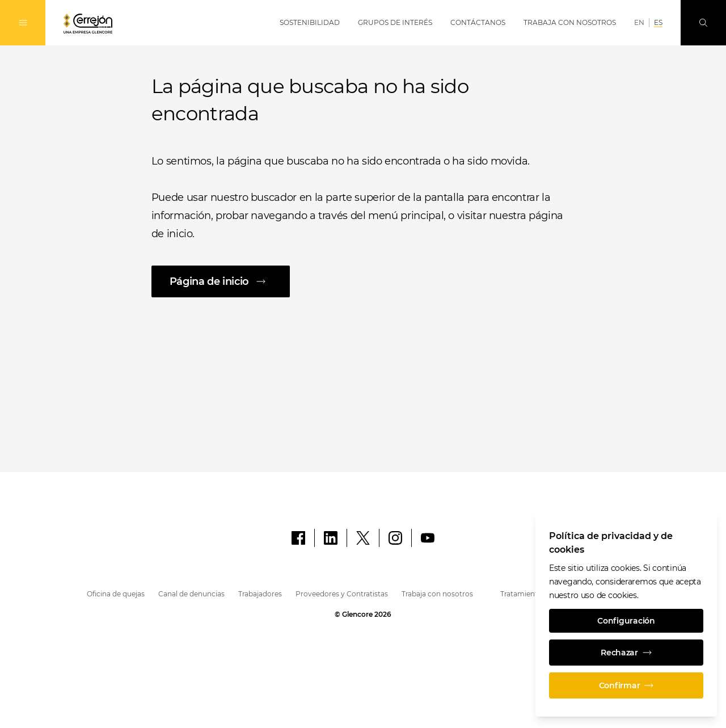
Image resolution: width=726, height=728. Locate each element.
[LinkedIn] (331, 538)
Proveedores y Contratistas (342, 594)
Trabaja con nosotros (437, 594)
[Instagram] (395, 538)
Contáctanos (478, 22)
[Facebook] (298, 538)
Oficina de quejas (116, 594)
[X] (363, 538)
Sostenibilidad (310, 22)
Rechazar (626, 653)
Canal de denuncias (191, 594)
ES (658, 22)
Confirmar (626, 685)
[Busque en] (703, 23)
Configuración (626, 621)
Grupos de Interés (395, 22)
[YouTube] (428, 538)
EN (639, 22)
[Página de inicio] (363, 281)
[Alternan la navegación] (23, 23)
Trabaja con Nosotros (570, 22)
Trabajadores (260, 594)
